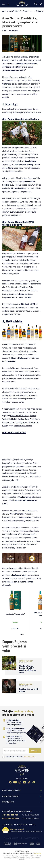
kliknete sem (12, 582)
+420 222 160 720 (10, 815)
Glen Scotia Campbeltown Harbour (21, 119)
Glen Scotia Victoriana (19, 416)
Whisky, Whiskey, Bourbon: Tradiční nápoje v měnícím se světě (28, 669)
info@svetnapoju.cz (11, 818)
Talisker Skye (23, 419)
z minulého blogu (21, 57)
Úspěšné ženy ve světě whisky (29, 690)
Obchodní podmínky (32, 838)
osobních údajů (29, 757)
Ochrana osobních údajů (13, 838)
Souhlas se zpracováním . (19, 757)
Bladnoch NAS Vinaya (23, 426)
